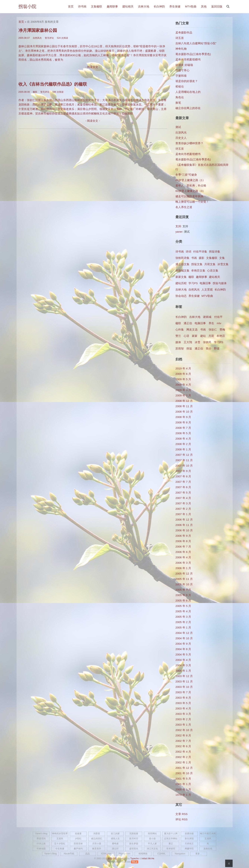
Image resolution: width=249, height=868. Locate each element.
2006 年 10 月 (184, 530)
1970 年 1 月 (183, 795)
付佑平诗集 (200, 252)
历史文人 (181, 138)
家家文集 (181, 277)
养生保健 (175, 6)
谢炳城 (207, 317)
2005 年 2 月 (183, 622)
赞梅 (222, 330)
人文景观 (207, 289)
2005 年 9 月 (183, 590)
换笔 (178, 103)
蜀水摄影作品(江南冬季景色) (193, 54)
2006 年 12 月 (184, 520)
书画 (194, 258)
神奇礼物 (181, 49)
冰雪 (197, 342)
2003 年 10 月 (184, 687)
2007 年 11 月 (184, 460)
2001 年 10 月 (184, 773)
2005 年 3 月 (183, 617)
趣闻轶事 (112, 6)
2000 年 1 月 (183, 789)
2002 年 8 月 (183, 735)
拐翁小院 (27, 6)
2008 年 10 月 (184, 412)
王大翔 (188, 342)
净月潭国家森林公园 (38, 30)
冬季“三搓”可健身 (186, 175)
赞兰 (178, 336)
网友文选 (192, 330)
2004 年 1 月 (183, 671)
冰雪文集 (223, 264)
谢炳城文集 (182, 271)
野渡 (217, 348)
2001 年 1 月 (183, 784)
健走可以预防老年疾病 (189, 196)
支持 (178, 226)
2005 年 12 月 (184, 573)
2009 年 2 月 (183, 395)
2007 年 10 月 (184, 466)
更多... (199, 854)
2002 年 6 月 (183, 746)
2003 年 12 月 (184, 676)
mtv (219, 323)
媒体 (178, 342)
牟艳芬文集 (198, 271)
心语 (186, 336)
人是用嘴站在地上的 (188, 92)
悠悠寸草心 (182, 70)
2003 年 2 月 (183, 719)
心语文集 (213, 271)
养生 (211, 323)
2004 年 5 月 (183, 654)
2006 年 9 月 (183, 536)
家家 (195, 336)
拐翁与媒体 (220, 283)
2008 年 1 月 (183, 449)
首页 (71, 6)
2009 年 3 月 (183, 390)
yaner (179, 232)
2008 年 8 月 (183, 422)
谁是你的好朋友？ (187, 81)
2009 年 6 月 (183, 374)
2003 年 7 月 (183, 692)
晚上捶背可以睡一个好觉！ (192, 202)
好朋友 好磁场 (184, 65)
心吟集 (180, 330)
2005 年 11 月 (184, 579)
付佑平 (218, 317)
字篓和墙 (181, 76)
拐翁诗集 (215, 252)
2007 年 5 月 (183, 493)
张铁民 (207, 342)
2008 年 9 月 (183, 417)
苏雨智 (180, 348)
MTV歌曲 (191, 6)
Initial (144, 859)
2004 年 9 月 (183, 644)
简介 (209, 348)
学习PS (193, 283)
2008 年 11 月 (184, 406)
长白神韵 (159, 6)
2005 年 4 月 (183, 611)
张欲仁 (213, 330)
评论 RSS (181, 819)
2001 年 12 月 (184, 768)
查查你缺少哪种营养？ (189, 143)
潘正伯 (188, 323)
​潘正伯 (199, 348)
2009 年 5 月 (183, 379)
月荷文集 (210, 264)
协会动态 (181, 296)
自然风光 (194, 289)
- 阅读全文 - (93, 67)
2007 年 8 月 (183, 476)
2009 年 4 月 (183, 385)
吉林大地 (144, 6)
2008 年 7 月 (183, 428)
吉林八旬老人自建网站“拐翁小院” (196, 43)
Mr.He (151, 859)
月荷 (211, 336)
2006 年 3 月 (183, 563)
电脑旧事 (205, 283)
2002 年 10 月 (184, 730)
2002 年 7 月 (183, 741)
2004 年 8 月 (183, 649)
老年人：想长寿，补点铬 (191, 185)
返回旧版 (217, 6)
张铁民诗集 (182, 258)
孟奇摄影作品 (184, 32)
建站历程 (181, 283)
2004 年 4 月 (183, 660)
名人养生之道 (184, 207)
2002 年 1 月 (183, 762)
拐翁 (189, 348)
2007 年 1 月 (183, 514)
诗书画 (82, 6)
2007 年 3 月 (183, 503)
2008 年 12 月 (184, 401)
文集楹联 (96, 6)
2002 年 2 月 (183, 757)
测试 (178, 127)
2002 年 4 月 (183, 752)
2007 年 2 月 (183, 509)
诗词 (188, 252)
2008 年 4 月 (183, 439)
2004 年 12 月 (184, 633)
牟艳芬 (221, 336)
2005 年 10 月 (184, 584)
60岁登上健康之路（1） (190, 180)
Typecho (135, 859)
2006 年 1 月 (183, 568)
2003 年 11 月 (184, 681)
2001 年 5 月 (183, 779)
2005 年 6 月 (183, 600)
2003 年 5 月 (183, 703)
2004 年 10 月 (184, 638)
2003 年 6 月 (183, 698)
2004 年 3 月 (183, 665)
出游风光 (181, 132)
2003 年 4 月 (183, 708)
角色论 (180, 97)
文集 (222, 258)
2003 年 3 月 (183, 714)
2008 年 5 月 (183, 433)
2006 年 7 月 (183, 547)
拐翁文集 (197, 264)
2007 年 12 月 (184, 455)
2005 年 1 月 (183, 627)
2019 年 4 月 (183, 368)
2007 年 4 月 (183, 498)
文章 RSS (181, 814)
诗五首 (180, 38)
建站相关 (128, 6)
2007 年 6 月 (183, 487)
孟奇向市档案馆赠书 (188, 59)
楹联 (191, 277)
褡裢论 (180, 86)
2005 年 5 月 (183, 606)
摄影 (202, 258)
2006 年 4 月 (183, 557)
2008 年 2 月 (183, 444)
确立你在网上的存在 (188, 108)
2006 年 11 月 (184, 525)
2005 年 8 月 (183, 595)
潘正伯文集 (182, 264)
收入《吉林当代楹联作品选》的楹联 (53, 84)
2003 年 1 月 (183, 725)
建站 (203, 336)
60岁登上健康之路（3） (190, 191)
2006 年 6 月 (183, 552)
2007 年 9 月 (183, 471)
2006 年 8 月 (183, 541)
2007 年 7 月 (183, 482)
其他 (204, 6)
